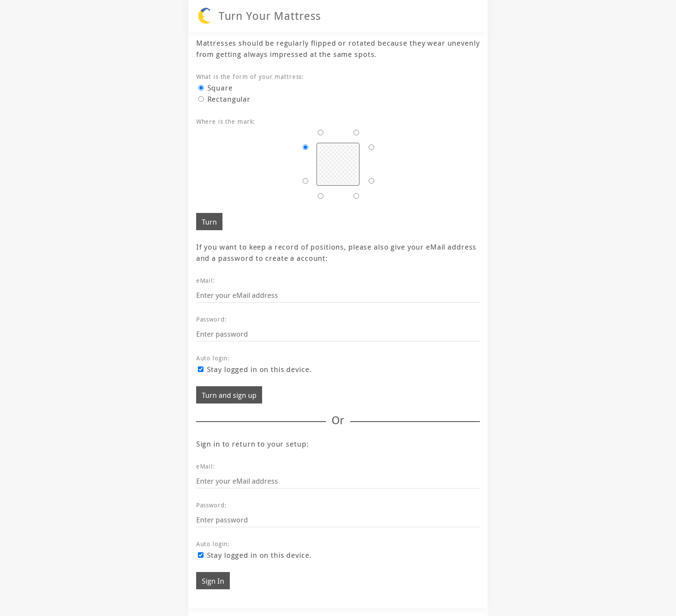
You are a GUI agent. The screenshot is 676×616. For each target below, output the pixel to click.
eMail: (206, 280)
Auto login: (213, 358)
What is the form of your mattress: (250, 77)
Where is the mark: (226, 121)
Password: (211, 319)
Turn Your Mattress (270, 16)
